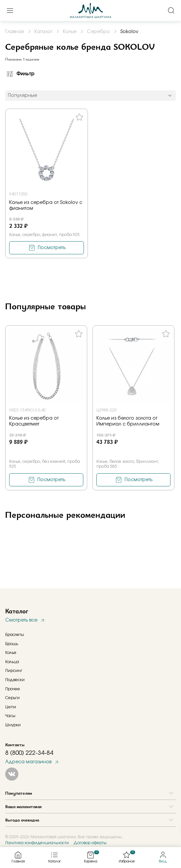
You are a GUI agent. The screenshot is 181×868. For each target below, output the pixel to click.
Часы (10, 716)
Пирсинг (14, 671)
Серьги (12, 698)
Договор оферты (90, 843)
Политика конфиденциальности (37, 843)
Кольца (12, 662)
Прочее (13, 689)
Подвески (15, 680)
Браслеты (15, 635)
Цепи (11, 707)
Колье (11, 653)
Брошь (12, 644)
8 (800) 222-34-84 (29, 753)
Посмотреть (52, 248)
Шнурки (13, 725)
